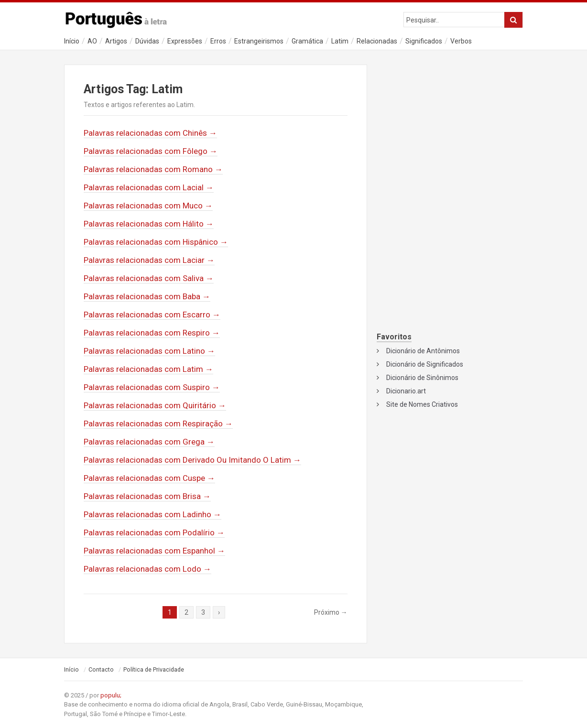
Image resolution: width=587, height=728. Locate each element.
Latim (340, 41)
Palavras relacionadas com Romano (153, 169)
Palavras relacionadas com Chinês (150, 133)
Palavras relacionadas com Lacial (149, 187)
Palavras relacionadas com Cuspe (149, 478)
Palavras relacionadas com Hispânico (156, 242)
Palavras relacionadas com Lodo (147, 569)
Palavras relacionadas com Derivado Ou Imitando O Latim (192, 460)
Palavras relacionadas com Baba (147, 296)
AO (92, 41)
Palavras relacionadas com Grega (149, 442)
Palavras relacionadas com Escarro (152, 315)
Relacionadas (377, 41)
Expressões (185, 41)
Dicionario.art (406, 391)
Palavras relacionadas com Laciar (149, 260)
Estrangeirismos (259, 41)
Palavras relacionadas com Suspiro (152, 387)
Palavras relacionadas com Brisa (147, 496)
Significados (424, 41)
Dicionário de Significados (425, 364)
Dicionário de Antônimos (423, 351)
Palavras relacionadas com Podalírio (154, 532)
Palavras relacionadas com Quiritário (155, 405)
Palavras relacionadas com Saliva (149, 278)
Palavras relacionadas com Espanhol (154, 551)
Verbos (461, 41)
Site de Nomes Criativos (422, 404)
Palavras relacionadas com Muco (148, 206)
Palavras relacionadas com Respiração (158, 424)
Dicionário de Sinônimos (422, 378)
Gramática (307, 41)
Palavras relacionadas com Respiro (152, 333)
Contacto (101, 670)
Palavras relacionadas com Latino (149, 351)
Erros (218, 41)
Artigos (116, 41)
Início (72, 41)
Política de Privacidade (154, 670)
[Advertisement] (450, 127)
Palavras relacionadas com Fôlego (151, 151)
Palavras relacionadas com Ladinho (152, 514)
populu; (111, 695)
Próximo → (331, 612)
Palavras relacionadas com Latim (148, 369)
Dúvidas (147, 41)
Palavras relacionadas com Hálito (149, 224)
